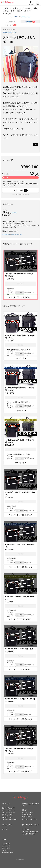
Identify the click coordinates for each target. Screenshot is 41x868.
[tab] (30, 21)
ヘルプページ (6, 846)
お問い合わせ (6, 848)
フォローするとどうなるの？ (21, 195)
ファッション (26, 17)
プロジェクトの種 (7, 815)
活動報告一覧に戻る (10, 32)
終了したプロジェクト (9, 810)
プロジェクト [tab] (11, 22)
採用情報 (5, 851)
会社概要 (24, 810)
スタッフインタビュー (28, 812)
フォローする (21, 190)
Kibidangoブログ (27, 817)
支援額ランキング (7, 817)
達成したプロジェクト (9, 813)
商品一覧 (5, 829)
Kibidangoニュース (27, 815)
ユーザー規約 (26, 829)
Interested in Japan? (8, 853)
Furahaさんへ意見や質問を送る (12, 234)
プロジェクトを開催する (9, 819)
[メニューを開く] (38, 3)
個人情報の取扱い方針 (28, 834)
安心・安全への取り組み (29, 819)
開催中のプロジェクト (9, 808)
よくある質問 (6, 844)
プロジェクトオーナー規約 (30, 832)
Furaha (15, 17)
